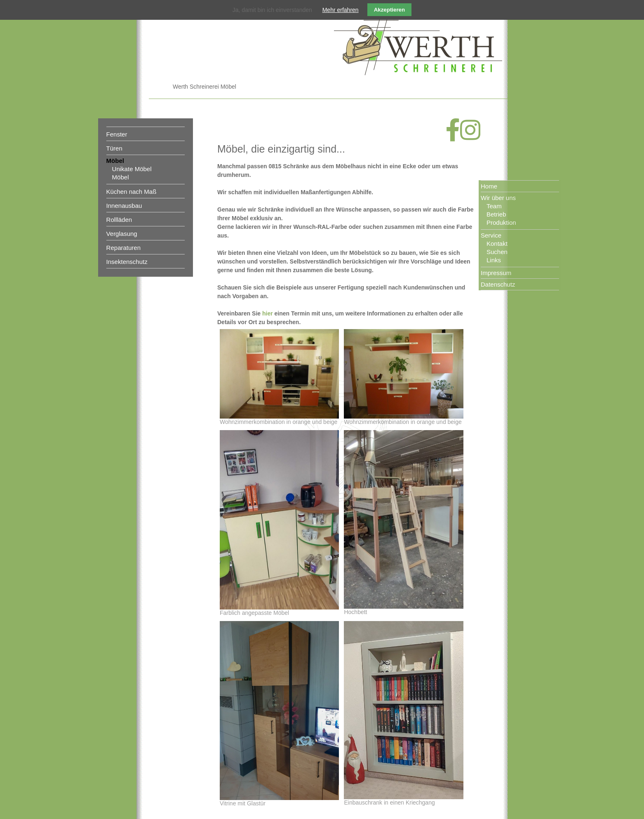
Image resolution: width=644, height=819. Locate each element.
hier (268, 313)
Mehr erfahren (341, 10)
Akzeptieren (390, 10)
